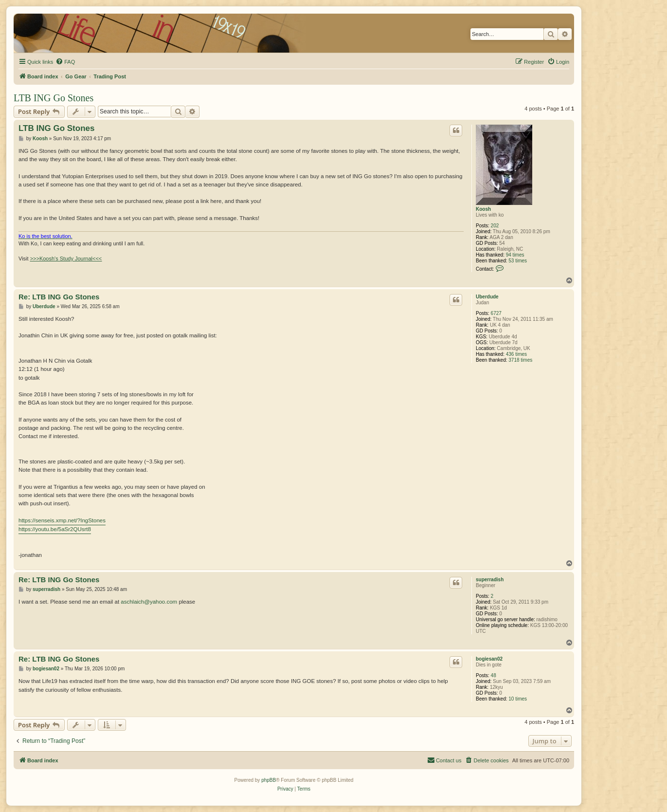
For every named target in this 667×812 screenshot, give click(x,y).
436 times (516, 354)
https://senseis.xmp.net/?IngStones (62, 520)
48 (494, 675)
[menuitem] (65, 62)
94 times (515, 255)
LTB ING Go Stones (54, 98)
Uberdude (487, 297)
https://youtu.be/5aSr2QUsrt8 (55, 529)
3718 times (520, 360)
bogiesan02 (489, 659)
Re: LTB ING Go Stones (59, 297)
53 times (518, 261)
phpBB (269, 780)
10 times (518, 699)
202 (495, 226)
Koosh (483, 209)
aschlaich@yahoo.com (149, 602)
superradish (490, 580)
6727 (496, 313)
